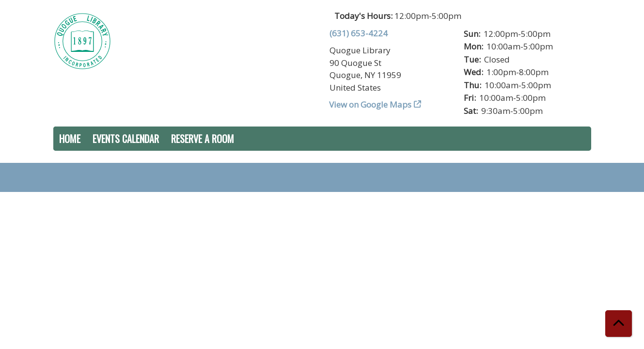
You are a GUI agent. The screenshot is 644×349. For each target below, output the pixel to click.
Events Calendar (126, 139)
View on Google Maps (370, 104)
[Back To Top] (619, 324)
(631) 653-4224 (359, 33)
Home (70, 139)
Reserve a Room (203, 139)
